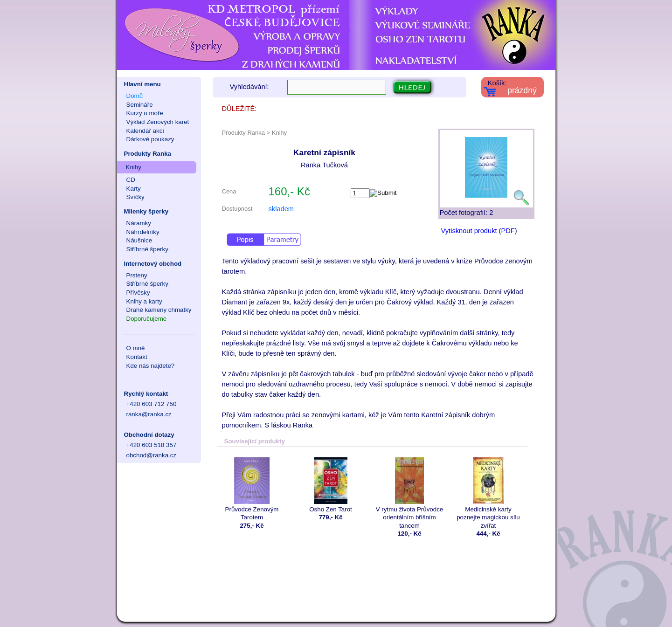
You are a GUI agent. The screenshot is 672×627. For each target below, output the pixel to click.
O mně (136, 348)
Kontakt (137, 357)
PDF (508, 231)
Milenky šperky (146, 211)
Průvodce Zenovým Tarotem (252, 489)
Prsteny (137, 275)
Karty (134, 189)
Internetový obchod (153, 264)
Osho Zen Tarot (331, 485)
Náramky (139, 223)
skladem (281, 209)
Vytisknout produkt (469, 231)
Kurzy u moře (145, 113)
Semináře (140, 105)
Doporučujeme (147, 319)
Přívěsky (138, 293)
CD (131, 180)
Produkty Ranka (148, 154)
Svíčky (135, 197)
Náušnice (139, 240)
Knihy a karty (144, 301)
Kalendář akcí (145, 131)
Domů (135, 96)
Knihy (134, 167)
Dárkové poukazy (150, 139)
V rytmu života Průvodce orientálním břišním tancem (410, 493)
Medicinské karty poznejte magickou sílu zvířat (488, 493)
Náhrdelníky (143, 232)
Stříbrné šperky (147, 249)
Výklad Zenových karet (158, 122)
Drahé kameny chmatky (159, 310)
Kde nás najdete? (151, 366)
